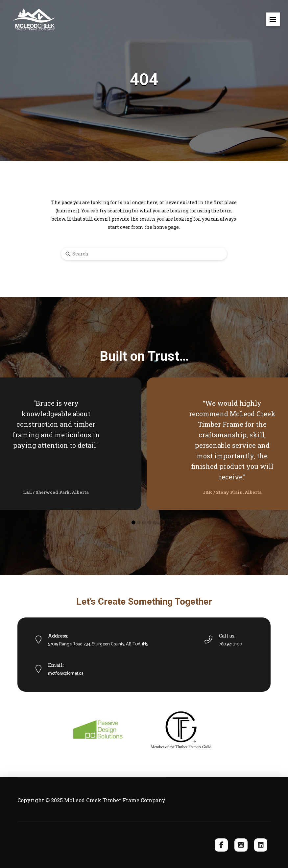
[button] (273, 19)
